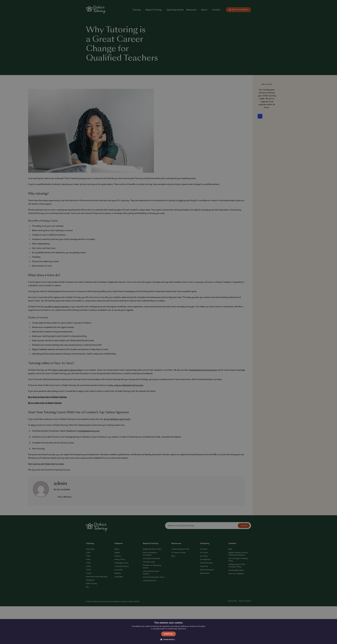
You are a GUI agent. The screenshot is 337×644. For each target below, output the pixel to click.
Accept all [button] (168, 634)
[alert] (168, 322)
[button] (168, 640)
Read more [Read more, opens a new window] (182, 629)
